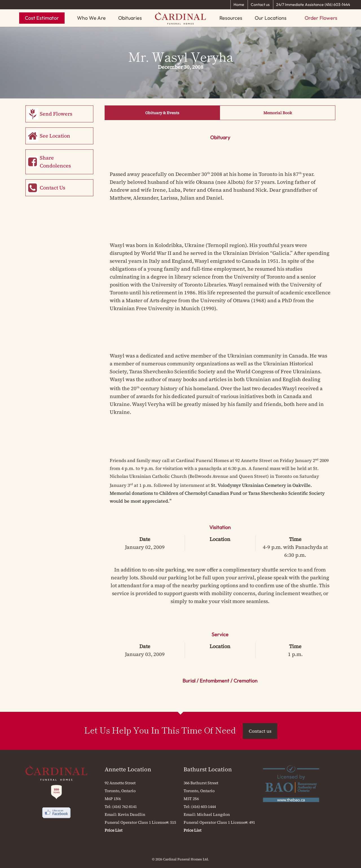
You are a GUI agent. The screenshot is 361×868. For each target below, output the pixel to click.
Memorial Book (278, 113)
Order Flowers (321, 18)
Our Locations (271, 18)
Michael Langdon (213, 814)
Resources (231, 18)
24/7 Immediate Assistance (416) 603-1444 (313, 5)
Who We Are (91, 18)
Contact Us (52, 188)
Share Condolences (55, 162)
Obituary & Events (162, 113)
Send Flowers (56, 114)
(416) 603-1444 (203, 807)
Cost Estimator (42, 18)
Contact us (260, 5)
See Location (55, 136)
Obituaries (130, 18)
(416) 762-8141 (125, 807)
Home (239, 5)
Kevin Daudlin (132, 814)
